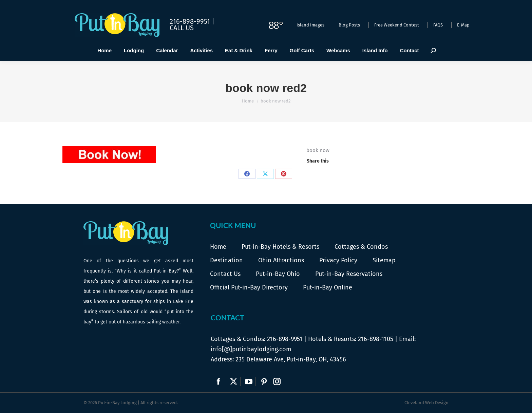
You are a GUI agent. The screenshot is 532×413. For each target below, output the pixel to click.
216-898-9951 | (192, 21)
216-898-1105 (376, 339)
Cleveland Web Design (426, 403)
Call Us (182, 28)
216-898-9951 (285, 339)
